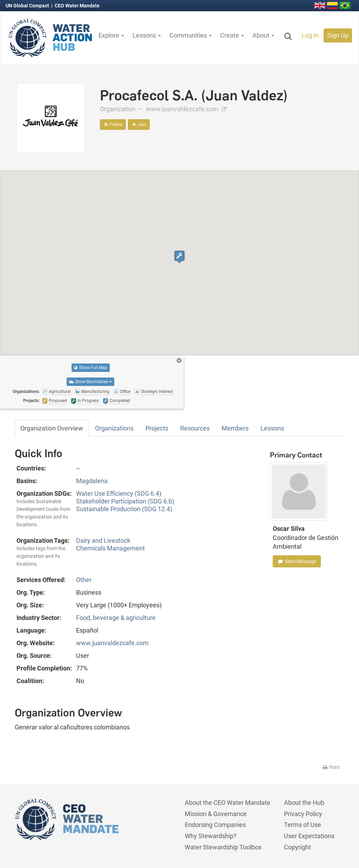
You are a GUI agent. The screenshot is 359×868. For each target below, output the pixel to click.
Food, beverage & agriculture (116, 618)
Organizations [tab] (114, 428)
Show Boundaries (90, 382)
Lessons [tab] (272, 428)
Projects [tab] (157, 428)
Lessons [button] (147, 35)
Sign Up (338, 35)
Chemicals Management (110, 548)
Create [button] (232, 35)
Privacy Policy (303, 814)
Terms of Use (303, 825)
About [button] (263, 35)
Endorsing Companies (215, 825)
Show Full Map (91, 368)
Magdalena (92, 481)
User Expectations (309, 836)
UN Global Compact (28, 6)
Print (331, 767)
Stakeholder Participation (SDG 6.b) (125, 501)
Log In (310, 35)
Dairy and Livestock (103, 540)
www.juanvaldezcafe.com (186, 109)
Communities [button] (191, 35)
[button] (179, 257)
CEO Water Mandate (77, 6)
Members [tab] (235, 428)
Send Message (297, 561)
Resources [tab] (195, 428)
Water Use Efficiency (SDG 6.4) (119, 493)
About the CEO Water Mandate (228, 803)
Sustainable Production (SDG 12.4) (124, 509)
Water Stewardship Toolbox (223, 847)
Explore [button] (111, 35)
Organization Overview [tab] (52, 428)
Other (84, 580)
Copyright (297, 847)
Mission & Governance (216, 814)
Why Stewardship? (211, 836)
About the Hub (304, 803)
